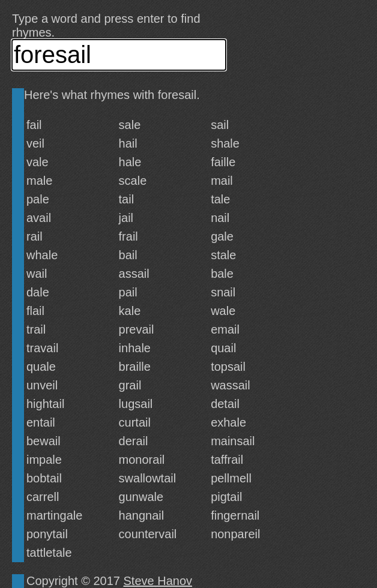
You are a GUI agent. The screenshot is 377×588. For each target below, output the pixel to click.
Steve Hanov (158, 581)
